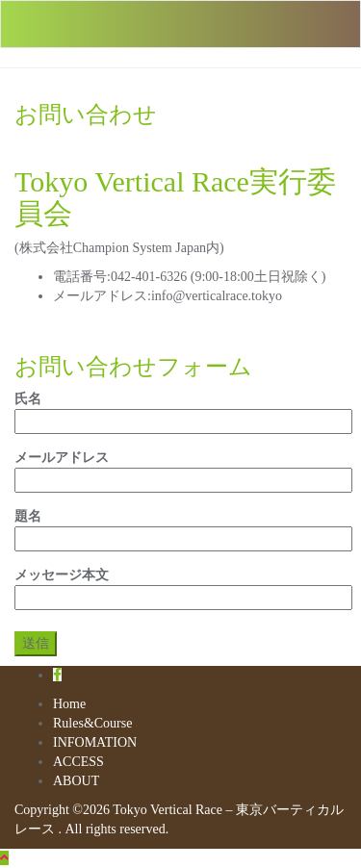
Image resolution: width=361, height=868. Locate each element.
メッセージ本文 (180, 586)
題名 (180, 527)
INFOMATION (95, 742)
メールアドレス (180, 469)
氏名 (180, 410)
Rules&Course (92, 723)
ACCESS (78, 762)
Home (69, 704)
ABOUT (76, 781)
